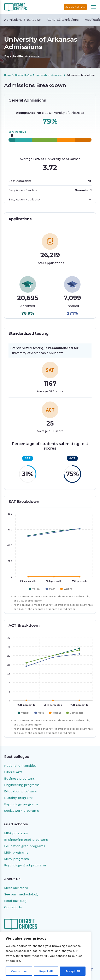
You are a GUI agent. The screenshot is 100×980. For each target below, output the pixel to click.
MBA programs (16, 833)
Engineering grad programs (26, 840)
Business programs (19, 778)
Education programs (20, 791)
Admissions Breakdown (23, 20)
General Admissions (63, 20)
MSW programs (16, 859)
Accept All (73, 971)
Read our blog (15, 901)
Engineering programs (22, 785)
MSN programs (16, 852)
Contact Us (13, 907)
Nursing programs (19, 798)
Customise (19, 971)
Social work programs (22, 811)
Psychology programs (21, 804)
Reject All (46, 971)
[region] (46, 956)
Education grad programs (25, 846)
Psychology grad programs (25, 865)
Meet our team (16, 888)
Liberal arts (13, 772)
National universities (20, 766)
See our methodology (21, 894)
